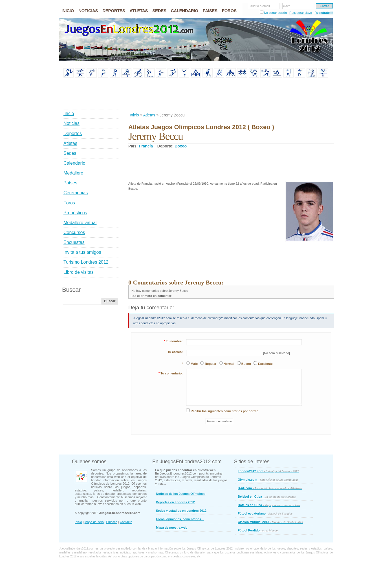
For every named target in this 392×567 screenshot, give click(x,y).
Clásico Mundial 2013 (270, 522)
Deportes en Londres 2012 (175, 502)
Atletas (149, 115)
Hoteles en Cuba (269, 505)
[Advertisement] (231, 96)
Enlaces (112, 522)
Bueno (246, 364)
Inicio (134, 115)
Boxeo (181, 146)
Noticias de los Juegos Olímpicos (181, 494)
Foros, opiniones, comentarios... (180, 519)
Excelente (265, 364)
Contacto (126, 522)
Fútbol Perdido (258, 530)
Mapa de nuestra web (172, 528)
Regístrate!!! (324, 13)
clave (287, 6)
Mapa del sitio (94, 522)
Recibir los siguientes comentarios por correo (224, 411)
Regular (211, 364)
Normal (229, 364)
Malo (194, 364)
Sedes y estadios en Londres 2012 (181, 511)
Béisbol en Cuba (267, 497)
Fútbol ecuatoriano (265, 513)
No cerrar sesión (275, 13)
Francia (146, 146)
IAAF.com (270, 488)
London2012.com (268, 471)
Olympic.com (268, 480)
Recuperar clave (301, 13)
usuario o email (259, 6)
